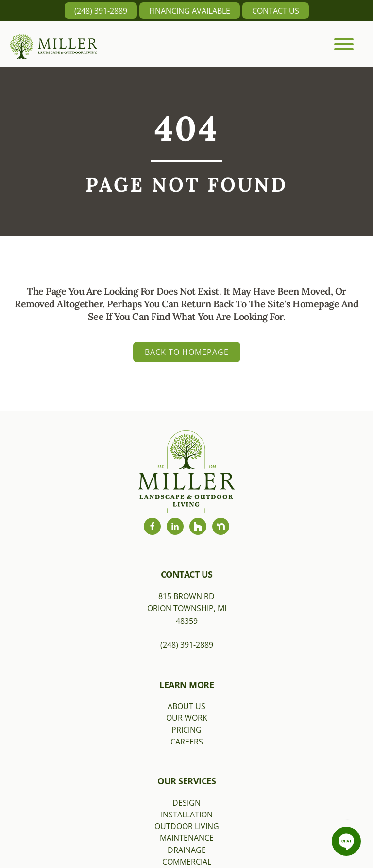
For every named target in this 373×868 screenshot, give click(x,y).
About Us (186, 706)
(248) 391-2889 (101, 11)
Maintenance (187, 838)
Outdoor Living (187, 826)
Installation (187, 815)
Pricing (186, 730)
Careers (187, 742)
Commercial (187, 862)
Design (186, 803)
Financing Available (190, 11)
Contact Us (276, 11)
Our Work (187, 718)
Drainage (187, 850)
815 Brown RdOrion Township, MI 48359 (187, 609)
